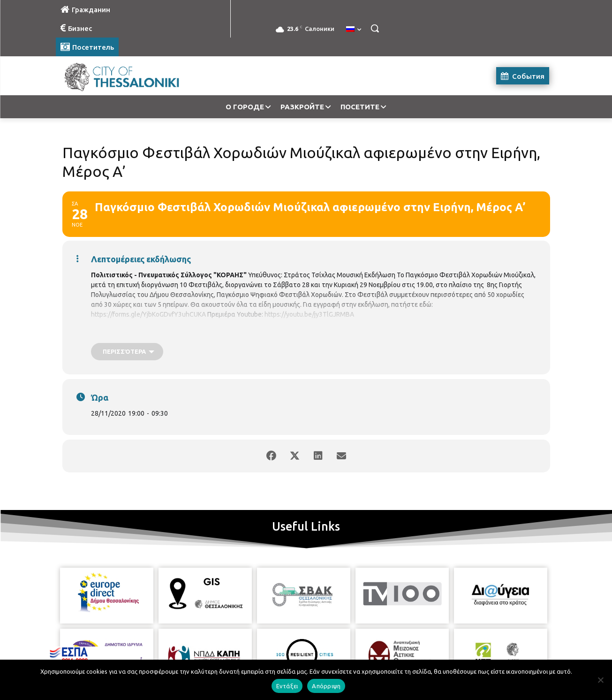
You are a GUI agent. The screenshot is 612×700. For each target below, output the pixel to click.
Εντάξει (287, 686)
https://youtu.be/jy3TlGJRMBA (309, 314)
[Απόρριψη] (600, 680)
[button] (375, 28)
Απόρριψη (326, 686)
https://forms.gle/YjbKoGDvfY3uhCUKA (148, 314)
